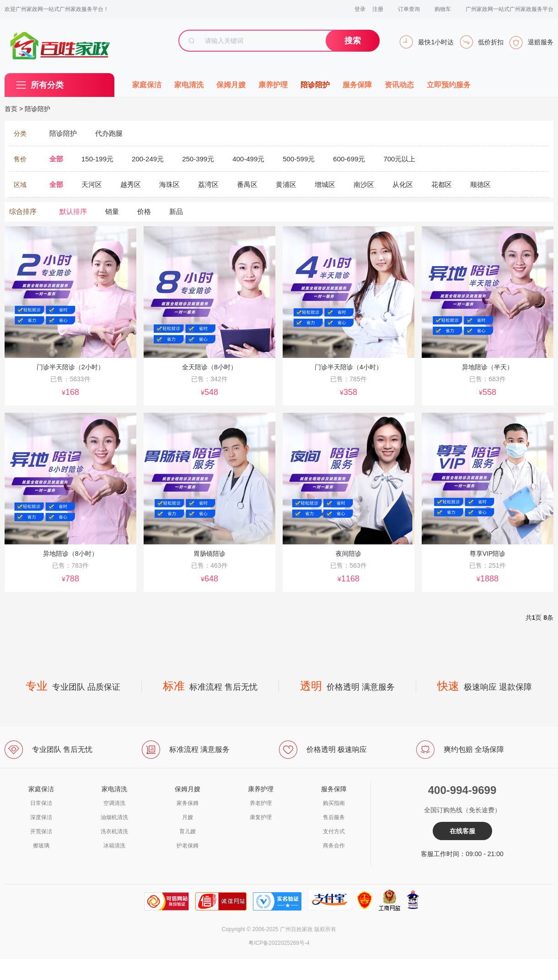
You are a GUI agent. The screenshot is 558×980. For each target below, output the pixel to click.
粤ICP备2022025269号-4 (279, 943)
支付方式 (334, 831)
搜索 (353, 41)
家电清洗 (189, 85)
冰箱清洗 (114, 846)
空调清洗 (114, 803)
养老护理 (261, 803)
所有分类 (47, 85)
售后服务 (334, 817)
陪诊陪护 (315, 85)
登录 (360, 9)
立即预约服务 (449, 85)
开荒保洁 (41, 831)
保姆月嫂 (231, 85)
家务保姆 (188, 803)
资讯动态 (399, 85)
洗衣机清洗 (114, 831)
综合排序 (23, 211)
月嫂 (188, 817)
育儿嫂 (188, 831)
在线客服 (462, 831)
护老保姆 (188, 846)
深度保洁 (41, 817)
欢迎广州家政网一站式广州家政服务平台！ (57, 9)
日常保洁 (41, 803)
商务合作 (334, 846)
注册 (378, 9)
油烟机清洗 (114, 817)
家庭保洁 (147, 85)
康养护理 (273, 85)
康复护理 (261, 817)
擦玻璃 (41, 846)
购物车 (443, 9)
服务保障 (357, 85)
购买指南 (334, 803)
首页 (11, 109)
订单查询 (409, 9)
